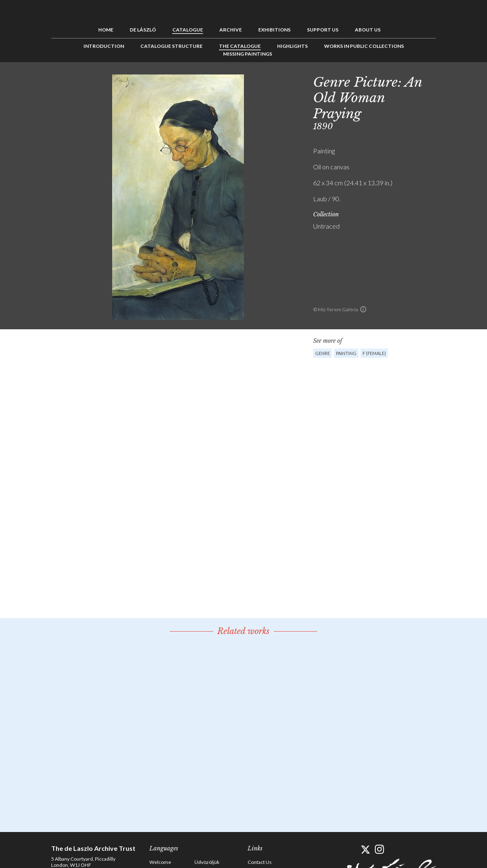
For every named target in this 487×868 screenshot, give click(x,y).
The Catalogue (240, 46)
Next (476, 81)
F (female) (374, 353)
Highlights (292, 46)
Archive (231, 30)
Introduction (104, 46)
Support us (323, 30)
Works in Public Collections (364, 46)
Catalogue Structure (171, 46)
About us (368, 30)
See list (463, 81)
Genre (322, 353)
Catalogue (188, 30)
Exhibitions (274, 30)
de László (143, 30)
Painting (346, 353)
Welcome (160, 862)
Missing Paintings (248, 54)
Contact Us (260, 862)
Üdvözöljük (207, 862)
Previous (450, 81)
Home (106, 30)
